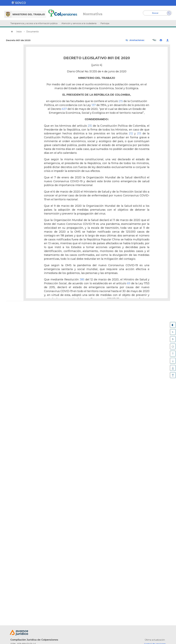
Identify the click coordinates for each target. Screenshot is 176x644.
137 (94, 105)
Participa (105, 23)
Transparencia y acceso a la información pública (34, 23)
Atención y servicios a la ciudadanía (79, 23)
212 (131, 134)
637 (64, 109)
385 (82, 280)
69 (129, 283)
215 (121, 101)
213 (139, 134)
